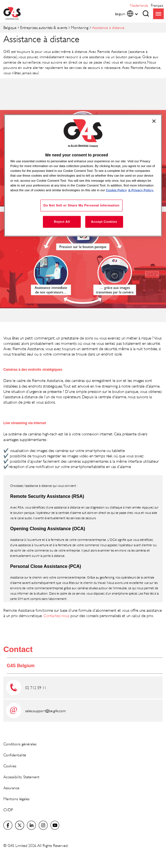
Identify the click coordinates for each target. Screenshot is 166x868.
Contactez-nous (56, 616)
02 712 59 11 (36, 688)
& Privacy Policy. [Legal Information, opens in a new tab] (141, 190)
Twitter (20, 825)
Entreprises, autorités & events (44, 27)
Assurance (11, 788)
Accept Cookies (104, 221)
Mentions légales (16, 799)
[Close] (154, 121)
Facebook (8, 825)
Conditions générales (20, 744)
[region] (83, 176)
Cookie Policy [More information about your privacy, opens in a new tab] (117, 190)
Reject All (62, 221)
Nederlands (139, 5)
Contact (18, 649)
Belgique (10, 27)
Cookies (10, 766)
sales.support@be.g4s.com (46, 711)
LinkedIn (31, 825)
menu (158, 14)
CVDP (8, 810)
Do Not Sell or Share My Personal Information (81, 205)
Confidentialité (15, 755)
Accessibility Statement (21, 777)
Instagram (43, 825)
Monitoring (80, 27)
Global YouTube (55, 825)
